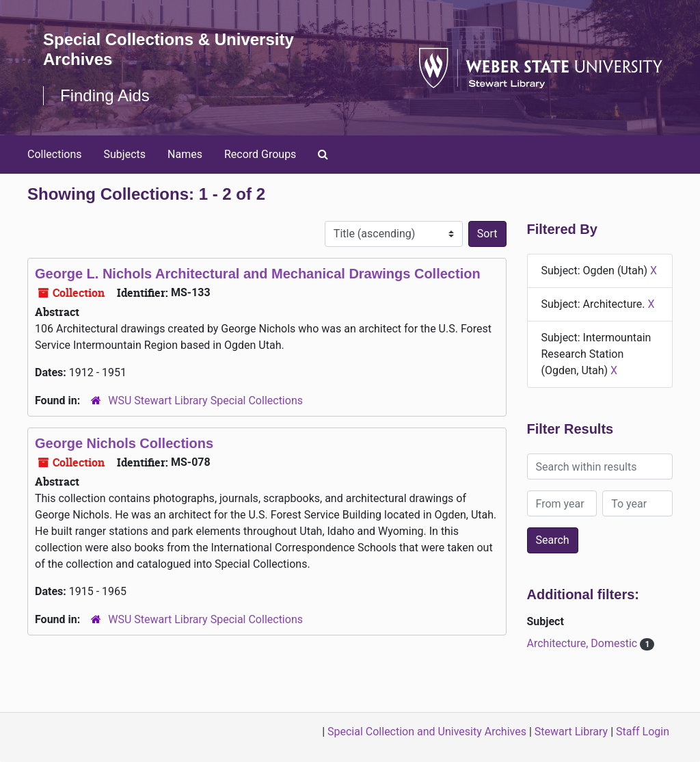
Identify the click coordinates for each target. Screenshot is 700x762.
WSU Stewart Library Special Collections (205, 400)
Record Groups (260, 154)
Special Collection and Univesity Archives (427, 732)
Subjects (125, 154)
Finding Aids (105, 95)
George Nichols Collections (124, 443)
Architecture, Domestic (584, 643)
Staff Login (643, 732)
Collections (55, 154)
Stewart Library (571, 732)
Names (185, 154)
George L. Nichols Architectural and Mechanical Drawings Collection (258, 274)
